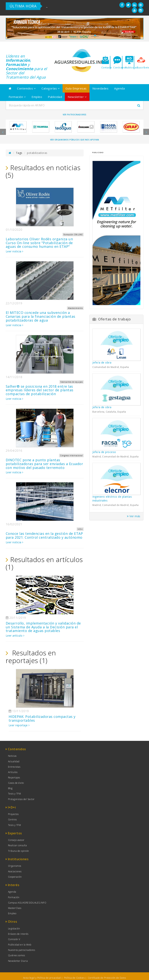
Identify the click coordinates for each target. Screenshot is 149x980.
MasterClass (15, 908)
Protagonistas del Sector (21, 799)
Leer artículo (15, 636)
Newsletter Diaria (18, 961)
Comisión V (14, 939)
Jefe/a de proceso (104, 452)
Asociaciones (15, 871)
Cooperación (15, 877)
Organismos (15, 866)
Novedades (101, 88)
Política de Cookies (74, 978)
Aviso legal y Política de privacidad (42, 978)
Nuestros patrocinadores (22, 950)
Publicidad (55, 97)
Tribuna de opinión (19, 851)
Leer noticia (15, 251)
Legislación (14, 929)
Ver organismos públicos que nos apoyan (75, 140)
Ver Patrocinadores (75, 115)
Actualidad (14, 761)
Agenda (119, 88)
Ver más (134, 516)
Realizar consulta (18, 845)
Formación (17, 97)
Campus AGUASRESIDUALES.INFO (27, 903)
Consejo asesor (16, 840)
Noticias (12, 756)
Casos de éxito (16, 783)
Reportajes (14, 778)
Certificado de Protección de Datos (107, 978)
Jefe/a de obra (102, 362)
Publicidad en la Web (20, 945)
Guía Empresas (76, 88)
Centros (12, 820)
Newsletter (77, 97)
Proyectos (13, 814)
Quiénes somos (17, 955)
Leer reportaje (19, 725)
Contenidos (26, 88)
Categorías (51, 88)
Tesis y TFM (15, 794)
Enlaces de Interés (18, 934)
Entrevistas (14, 767)
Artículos (13, 772)
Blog (10, 788)
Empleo (37, 97)
